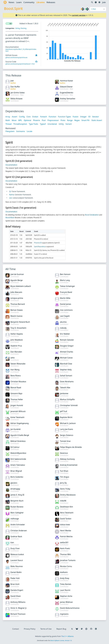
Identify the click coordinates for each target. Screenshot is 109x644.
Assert (15, 117)
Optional (28, 120)
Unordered (52, 124)
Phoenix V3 (38, 243)
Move (14, 120)
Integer (83, 117)
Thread (9, 124)
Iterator (96, 117)
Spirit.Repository (40, 246)
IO (89, 117)
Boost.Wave (10, 218)
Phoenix (37, 120)
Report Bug (61, 629)
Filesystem (10, 131)
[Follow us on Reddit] (86, 629)
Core (29, 117)
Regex (77, 120)
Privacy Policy (30, 629)
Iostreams (21, 131)
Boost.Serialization (92, 215)
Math (8, 120)
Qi (10, 191)
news (11, 2)
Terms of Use (46, 629)
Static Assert (97, 120)
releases (51, 2)
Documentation (11, 165)
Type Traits (34, 124)
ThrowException (20, 124)
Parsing (24, 28)
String (18, 28)
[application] (72, 42)
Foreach (44, 117)
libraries (41, 2)
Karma (12, 195)
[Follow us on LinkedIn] (96, 629)
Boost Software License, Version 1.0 (61, 641)
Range (70, 120)
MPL (20, 120)
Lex (10, 198)
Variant (69, 124)
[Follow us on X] (72, 629)
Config (22, 117)
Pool (44, 120)
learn (19, 2)
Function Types (64, 117)
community (29, 2)
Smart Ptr (86, 120)
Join (104, 2)
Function (53, 117)
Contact (16, 629)
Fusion (76, 117)
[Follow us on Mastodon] (82, 629)
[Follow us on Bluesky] (77, 629)
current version (79, 15)
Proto (63, 120)
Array (8, 117)
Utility (61, 124)
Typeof (43, 124)
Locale (29, 131)
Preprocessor (53, 120)
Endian (35, 117)
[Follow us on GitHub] (91, 629)
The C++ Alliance (67, 636)
